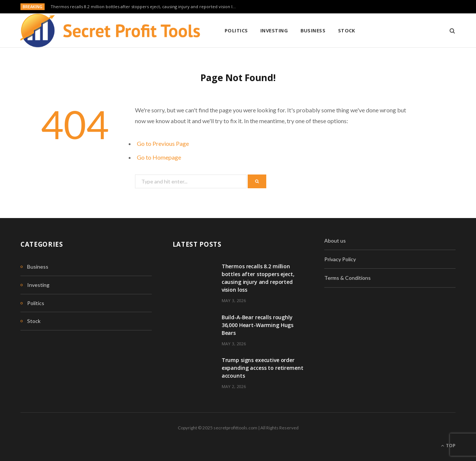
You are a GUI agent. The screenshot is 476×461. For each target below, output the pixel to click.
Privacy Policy (340, 259)
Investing (274, 31)
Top (448, 446)
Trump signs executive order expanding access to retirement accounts (263, 368)
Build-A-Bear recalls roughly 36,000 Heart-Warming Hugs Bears (258, 325)
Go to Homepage (159, 157)
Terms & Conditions (348, 278)
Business (313, 31)
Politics (236, 31)
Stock (347, 31)
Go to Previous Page (163, 143)
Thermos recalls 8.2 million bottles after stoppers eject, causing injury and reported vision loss (145, 7)
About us (335, 241)
